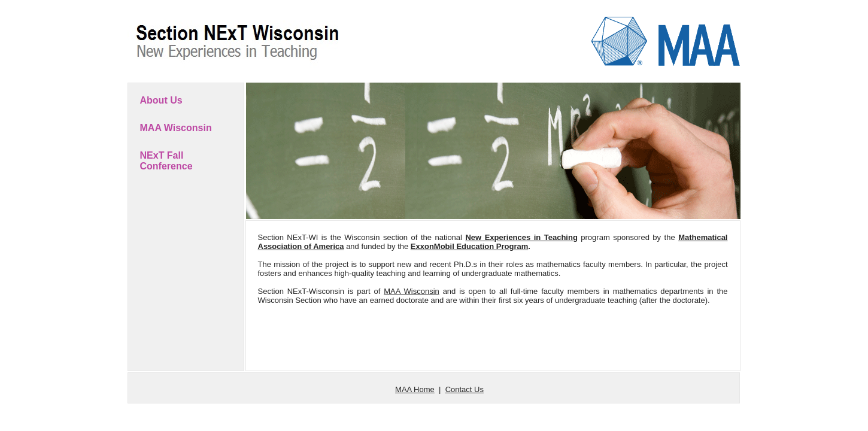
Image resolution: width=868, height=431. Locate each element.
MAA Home (415, 389)
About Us (161, 100)
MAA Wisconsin (176, 128)
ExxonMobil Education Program (469, 246)
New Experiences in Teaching (521, 237)
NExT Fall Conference (166, 161)
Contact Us (465, 389)
